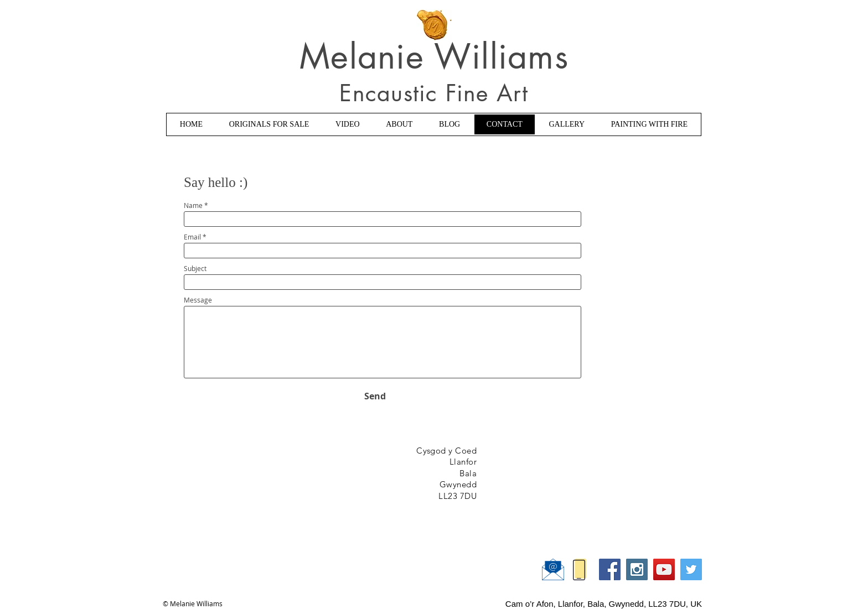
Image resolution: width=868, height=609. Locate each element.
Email (192, 237)
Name (193, 205)
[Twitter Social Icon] (691, 569)
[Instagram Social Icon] (637, 569)
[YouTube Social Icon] (664, 569)
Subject (195, 268)
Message (198, 300)
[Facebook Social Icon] (610, 569)
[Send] (375, 397)
